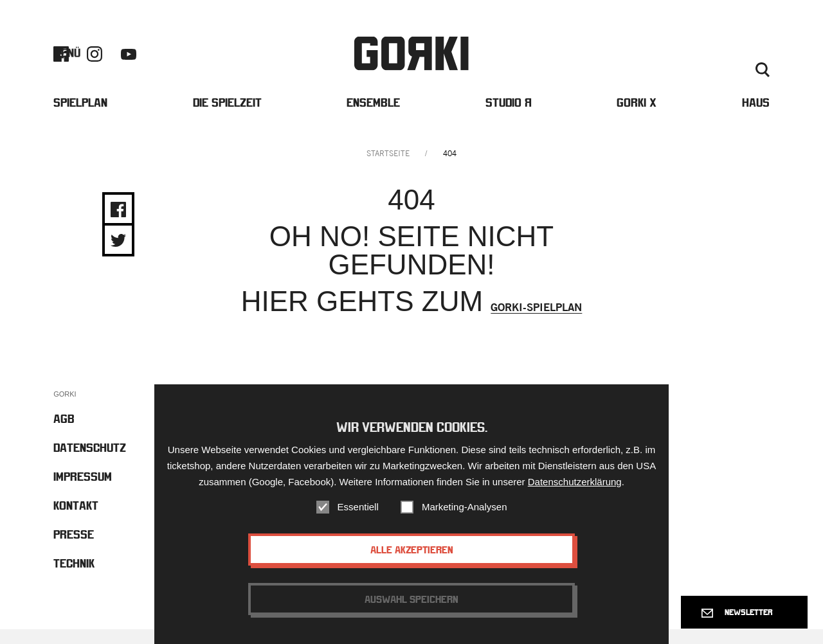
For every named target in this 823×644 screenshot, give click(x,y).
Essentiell (358, 507)
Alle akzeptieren (412, 550)
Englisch (685, 76)
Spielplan (80, 115)
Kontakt (713, 60)
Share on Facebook (118, 224)
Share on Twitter (118, 255)
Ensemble (373, 115)
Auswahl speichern (411, 599)
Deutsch (728, 76)
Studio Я (509, 115)
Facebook (61, 60)
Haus (756, 115)
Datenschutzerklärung (575, 482)
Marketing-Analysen (465, 507)
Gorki (411, 59)
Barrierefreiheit (652, 60)
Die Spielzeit (227, 115)
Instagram (95, 60)
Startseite (388, 168)
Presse (754, 60)
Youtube (129, 60)
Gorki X (637, 115)
